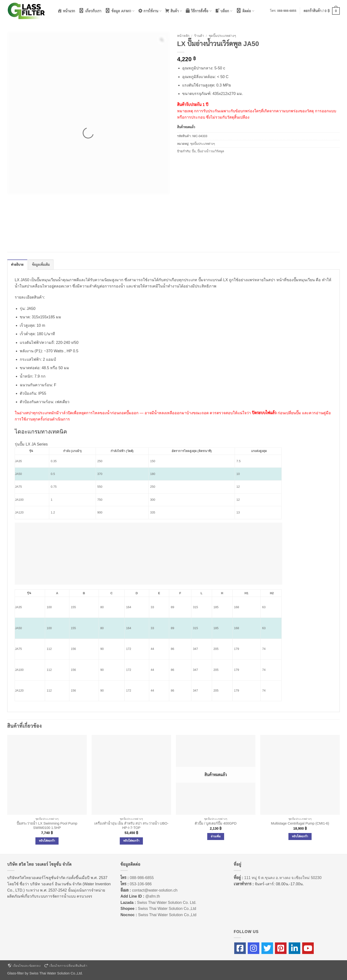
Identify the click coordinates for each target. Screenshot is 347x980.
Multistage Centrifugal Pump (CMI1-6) (300, 823)
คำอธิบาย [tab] (17, 265)
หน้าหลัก (183, 36)
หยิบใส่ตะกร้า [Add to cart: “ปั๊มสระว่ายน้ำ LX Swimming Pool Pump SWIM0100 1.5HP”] (47, 841)
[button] (322, 11)
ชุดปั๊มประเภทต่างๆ (222, 36)
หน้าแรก (66, 11)
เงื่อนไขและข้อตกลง (24, 966)
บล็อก (224, 11)
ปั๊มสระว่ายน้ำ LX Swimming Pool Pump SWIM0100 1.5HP (47, 826)
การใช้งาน (150, 11)
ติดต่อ (245, 11)
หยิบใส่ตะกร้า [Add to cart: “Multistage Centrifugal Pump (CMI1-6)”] (300, 836)
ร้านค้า (199, 36)
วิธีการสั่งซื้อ (198, 11)
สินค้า (173, 11)
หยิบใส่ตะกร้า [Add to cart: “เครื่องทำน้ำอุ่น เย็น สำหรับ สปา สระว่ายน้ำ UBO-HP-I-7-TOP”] (131, 841)
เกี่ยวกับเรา (90, 11)
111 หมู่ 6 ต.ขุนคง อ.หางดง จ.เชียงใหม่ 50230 (283, 878)
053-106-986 (141, 884)
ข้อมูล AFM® (120, 11)
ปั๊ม (194, 151)
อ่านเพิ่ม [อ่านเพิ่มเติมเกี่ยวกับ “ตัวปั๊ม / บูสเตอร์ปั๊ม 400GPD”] (216, 836)
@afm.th (153, 896)
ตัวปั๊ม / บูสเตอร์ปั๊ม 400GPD (216, 823)
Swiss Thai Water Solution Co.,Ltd (167, 909)
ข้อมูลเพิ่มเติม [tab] (41, 265)
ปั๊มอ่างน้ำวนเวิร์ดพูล (211, 151)
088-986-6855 (287, 11)
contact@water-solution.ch (155, 890)
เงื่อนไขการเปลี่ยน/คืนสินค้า (66, 966)
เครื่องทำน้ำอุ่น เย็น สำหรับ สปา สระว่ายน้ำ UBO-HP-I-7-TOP (131, 826)
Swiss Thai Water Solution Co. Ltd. (167, 903)
